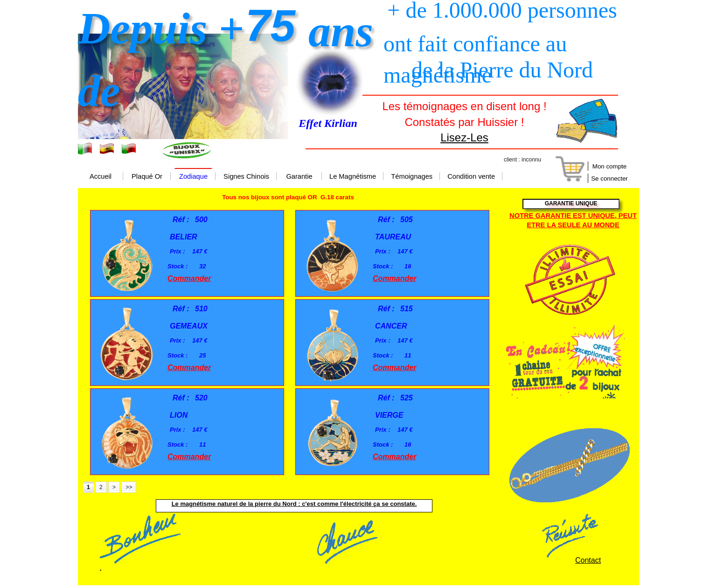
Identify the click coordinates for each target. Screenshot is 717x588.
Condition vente (471, 177)
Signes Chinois (246, 177)
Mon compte (609, 166)
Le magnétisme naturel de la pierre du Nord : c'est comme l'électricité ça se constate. (294, 504)
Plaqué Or (147, 177)
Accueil (101, 177)
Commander (189, 278)
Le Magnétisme (353, 177)
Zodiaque (193, 177)
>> (129, 487)
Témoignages (412, 177)
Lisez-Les (464, 137)
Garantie (299, 177)
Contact (588, 560)
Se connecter (609, 178)
